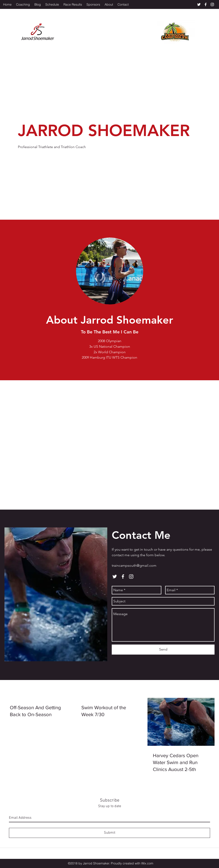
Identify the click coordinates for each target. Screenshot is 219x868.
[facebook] (206, 4)
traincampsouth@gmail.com (134, 565)
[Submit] (109, 833)
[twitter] (199, 4)
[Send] (163, 650)
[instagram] (212, 4)
